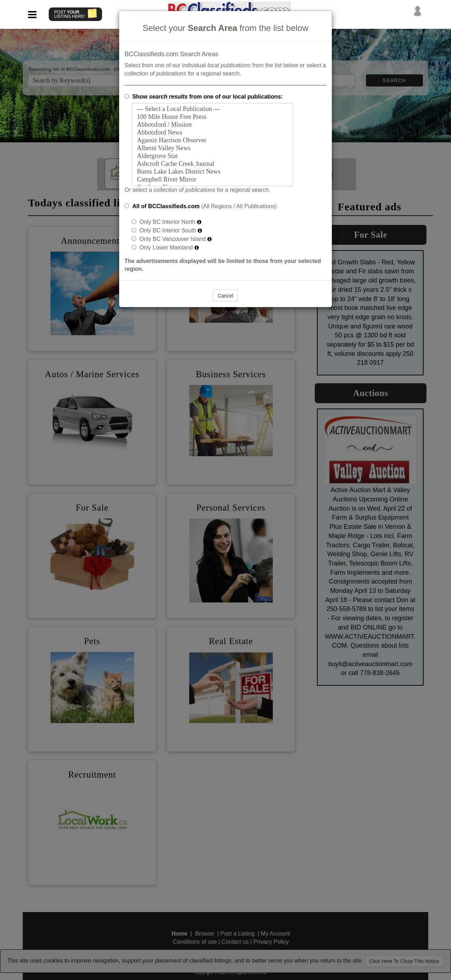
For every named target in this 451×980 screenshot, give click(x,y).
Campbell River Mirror (212, 180)
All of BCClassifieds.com (166, 206)
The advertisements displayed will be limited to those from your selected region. (223, 265)
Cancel (225, 296)
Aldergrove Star (212, 156)
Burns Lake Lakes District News (212, 172)
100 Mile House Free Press (212, 117)
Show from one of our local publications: (208, 97)
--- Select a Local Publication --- (212, 109)
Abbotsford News (212, 133)
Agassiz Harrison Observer (212, 141)
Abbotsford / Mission (212, 125)
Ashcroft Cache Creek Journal (212, 164)
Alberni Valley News (212, 148)
